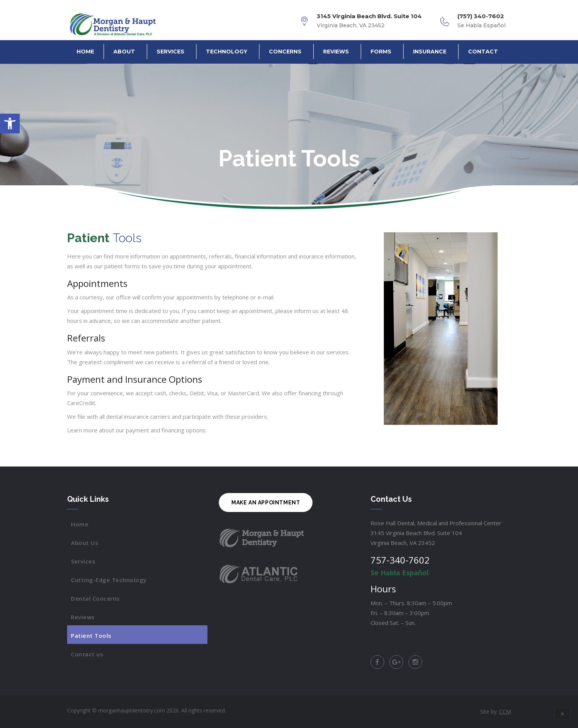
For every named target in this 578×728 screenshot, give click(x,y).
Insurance (430, 52)
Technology (227, 52)
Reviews (336, 52)
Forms (381, 52)
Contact (483, 52)
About (124, 52)
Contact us (87, 654)
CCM (505, 712)
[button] (10, 124)
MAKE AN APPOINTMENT (266, 503)
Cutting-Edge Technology (109, 580)
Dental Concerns (95, 598)
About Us (85, 543)
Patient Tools (91, 636)
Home (85, 52)
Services (170, 52)
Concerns (285, 52)
